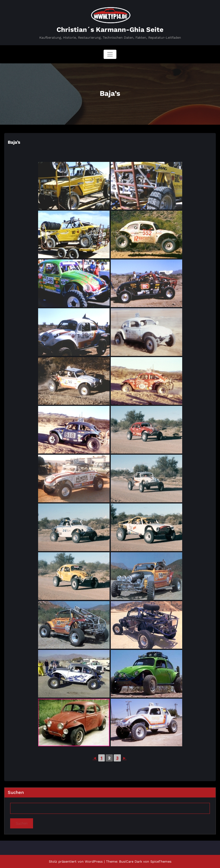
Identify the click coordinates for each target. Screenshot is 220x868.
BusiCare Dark (131, 862)
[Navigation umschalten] (110, 54)
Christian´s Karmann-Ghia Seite (110, 29)
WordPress (94, 862)
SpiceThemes (161, 862)
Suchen (16, 792)
